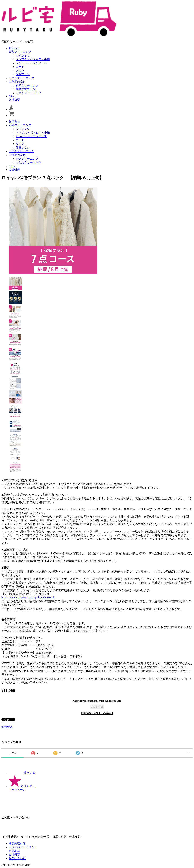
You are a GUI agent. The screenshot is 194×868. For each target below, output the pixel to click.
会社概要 (14, 100)
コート (20, 67)
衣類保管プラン (26, 89)
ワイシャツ (23, 56)
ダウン (20, 70)
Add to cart (97, 707)
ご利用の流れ (17, 82)
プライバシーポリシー (23, 847)
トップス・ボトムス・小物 (33, 59)
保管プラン (23, 74)
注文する (22, 773)
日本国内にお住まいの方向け (97, 713)
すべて (13, 753)
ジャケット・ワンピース (31, 63)
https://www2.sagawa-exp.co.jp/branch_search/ (28, 597)
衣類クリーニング (20, 52)
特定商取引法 (17, 843)
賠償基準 (14, 851)
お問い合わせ (17, 858)
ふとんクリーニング (21, 78)
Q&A (12, 96)
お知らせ (14, 48)
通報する (7, 727)
